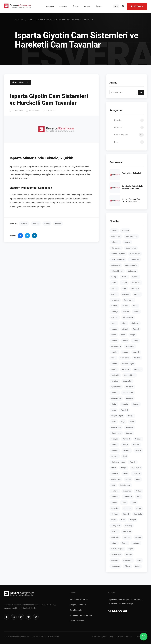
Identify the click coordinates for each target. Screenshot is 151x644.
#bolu (123, 335)
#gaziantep (127, 381)
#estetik (137, 294)
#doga (138, 566)
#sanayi (114, 445)
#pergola (125, 231)
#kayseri (129, 433)
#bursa (125, 341)
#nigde (128, 479)
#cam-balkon (131, 248)
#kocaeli (138, 439)
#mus (125, 474)
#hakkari (129, 398)
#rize (113, 485)
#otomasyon (129, 300)
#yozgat (133, 520)
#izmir (114, 422)
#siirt (139, 497)
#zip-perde (115, 242)
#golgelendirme (132, 236)
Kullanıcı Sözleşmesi (124, 637)
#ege (123, 422)
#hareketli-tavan (131, 265)
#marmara (127, 508)
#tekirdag (115, 508)
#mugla (124, 468)
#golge (114, 277)
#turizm (126, 312)
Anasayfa (50, 6)
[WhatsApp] (144, 637)
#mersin (136, 404)
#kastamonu (116, 433)
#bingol (136, 329)
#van (123, 520)
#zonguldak (116, 526)
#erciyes (115, 439)
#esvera (58, 223)
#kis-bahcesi (116, 248)
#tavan (47, 223)
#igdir (131, 549)
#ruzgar (114, 329)
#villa (113, 358)
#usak (114, 520)
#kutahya (115, 451)
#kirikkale (115, 537)
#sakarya (115, 491)
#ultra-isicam (135, 254)
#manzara (115, 300)
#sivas (124, 503)
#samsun (115, 497)
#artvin (136, 312)
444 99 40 (117, 611)
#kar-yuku (135, 289)
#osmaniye (116, 566)
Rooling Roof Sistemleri (131, 173)
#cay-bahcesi (125, 485)
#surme (124, 277)
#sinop (114, 503)
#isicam (114, 294)
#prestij (125, 306)
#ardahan (136, 543)
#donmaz (129, 427)
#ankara (114, 306)
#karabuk (115, 560)
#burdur (114, 341)
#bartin (125, 543)
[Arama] (123, 6)
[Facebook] (7, 617)
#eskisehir (115, 375)
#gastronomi (116, 387)
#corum (125, 352)
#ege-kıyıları (136, 468)
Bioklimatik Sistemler (79, 599)
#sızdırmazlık (128, 317)
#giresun (115, 393)
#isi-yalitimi (136, 283)
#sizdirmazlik (128, 393)
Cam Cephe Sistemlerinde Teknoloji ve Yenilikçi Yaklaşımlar (132, 187)
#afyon (124, 283)
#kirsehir (136, 445)
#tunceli (126, 514)
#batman (127, 537)
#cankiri (114, 352)
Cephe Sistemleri (77, 621)
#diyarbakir (125, 358)
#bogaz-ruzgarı (117, 416)
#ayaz (134, 503)
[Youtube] (28, 617)
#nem (114, 410)
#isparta (24, 223)
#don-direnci (116, 427)
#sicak (124, 323)
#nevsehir (136, 474)
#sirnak (114, 543)
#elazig (114, 369)
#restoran (130, 387)
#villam (138, 491)
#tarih (114, 468)
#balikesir (135, 323)
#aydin (114, 323)
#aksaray (129, 526)
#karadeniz (128, 497)
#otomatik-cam (117, 271)
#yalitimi (137, 358)
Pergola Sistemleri (78, 605)
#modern (115, 381)
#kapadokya (116, 479)
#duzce (127, 566)
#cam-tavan (116, 265)
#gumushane (116, 398)
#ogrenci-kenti (129, 375)
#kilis (139, 560)
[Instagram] (14, 617)
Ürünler (76, 6)
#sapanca (127, 491)
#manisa (115, 456)
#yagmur (115, 317)
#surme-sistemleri (118, 254)
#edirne (114, 364)
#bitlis (114, 335)
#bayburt (115, 532)
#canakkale (130, 346)
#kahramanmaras (118, 462)
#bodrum (115, 474)
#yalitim (114, 289)
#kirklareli (126, 439)
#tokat (139, 508)
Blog (30, 20)
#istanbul (124, 410)
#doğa (133, 335)
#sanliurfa (138, 514)
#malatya (127, 451)
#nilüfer (135, 341)
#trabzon (115, 514)
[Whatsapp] (36, 617)
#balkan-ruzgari (128, 364)
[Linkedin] (21, 617)
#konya (125, 445)
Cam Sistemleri (76, 610)
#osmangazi (116, 346)
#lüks (135, 306)
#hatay (114, 404)
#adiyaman (132, 271)
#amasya (126, 294)
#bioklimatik (116, 236)
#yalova (129, 555)
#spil (125, 456)
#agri (124, 289)
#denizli (136, 352)
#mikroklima (116, 555)
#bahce (138, 451)
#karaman (127, 532)
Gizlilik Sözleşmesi (100, 637)
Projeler (87, 6)
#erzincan (126, 369)
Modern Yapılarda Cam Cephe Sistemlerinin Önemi (131, 200)
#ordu (138, 479)
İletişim (99, 6)
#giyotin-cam (134, 260)
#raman (138, 537)
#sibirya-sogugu (117, 549)
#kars (132, 422)
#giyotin (36, 223)
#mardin (133, 462)
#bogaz (130, 416)
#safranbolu (128, 560)
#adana (114, 231)
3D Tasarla (137, 6)
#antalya (115, 312)
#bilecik (125, 329)
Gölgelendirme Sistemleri (81, 615)
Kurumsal (63, 6)
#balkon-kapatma (118, 260)
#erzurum (138, 369)
